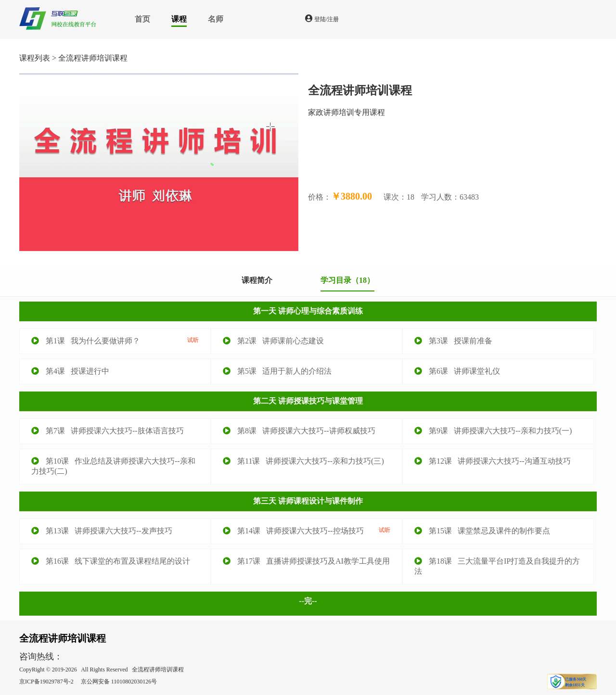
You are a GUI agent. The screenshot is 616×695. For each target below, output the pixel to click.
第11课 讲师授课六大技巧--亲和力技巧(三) (303, 461)
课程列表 (35, 58)
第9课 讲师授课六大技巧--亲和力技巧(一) (493, 431)
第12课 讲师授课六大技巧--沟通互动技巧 (493, 461)
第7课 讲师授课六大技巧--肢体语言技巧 (108, 431)
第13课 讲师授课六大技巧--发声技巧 (102, 531)
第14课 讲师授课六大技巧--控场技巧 (307, 531)
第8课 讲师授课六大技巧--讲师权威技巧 (299, 431)
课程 (179, 19)
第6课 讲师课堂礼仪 (457, 371)
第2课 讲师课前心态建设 (273, 341)
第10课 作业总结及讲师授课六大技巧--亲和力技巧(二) (113, 466)
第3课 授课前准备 (453, 341)
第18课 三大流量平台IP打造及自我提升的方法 (497, 566)
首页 (142, 19)
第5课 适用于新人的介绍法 (277, 371)
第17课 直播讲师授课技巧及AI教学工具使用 (306, 561)
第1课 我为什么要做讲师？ (115, 341)
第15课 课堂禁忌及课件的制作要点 (482, 531)
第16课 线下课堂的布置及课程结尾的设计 (111, 561)
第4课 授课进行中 (70, 371)
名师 (216, 19)
